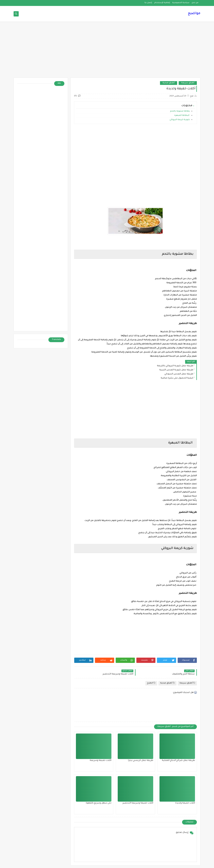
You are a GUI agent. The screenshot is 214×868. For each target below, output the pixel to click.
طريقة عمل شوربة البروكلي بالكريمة (175, 366)
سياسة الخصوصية (181, 3)
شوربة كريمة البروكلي (180, 120)
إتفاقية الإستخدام (162, 3)
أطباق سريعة (188, 83)
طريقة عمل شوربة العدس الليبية (176, 370)
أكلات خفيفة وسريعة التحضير (138, 803)
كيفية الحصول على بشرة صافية (177, 378)
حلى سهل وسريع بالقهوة (99, 803)
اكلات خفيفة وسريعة (101, 761)
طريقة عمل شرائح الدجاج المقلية (178, 761)
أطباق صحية (169, 83)
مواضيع (194, 14)
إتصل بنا (148, 3)
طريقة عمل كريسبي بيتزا (141, 761)
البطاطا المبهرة (182, 116)
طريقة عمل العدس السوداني (179, 374)
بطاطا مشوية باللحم (180, 111)
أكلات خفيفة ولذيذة (185, 803)
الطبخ (151, 683)
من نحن (195, 3)
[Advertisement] (107, 51)
